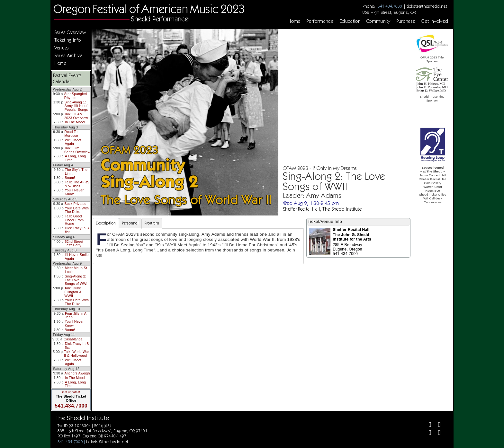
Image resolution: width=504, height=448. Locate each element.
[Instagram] (427, 433)
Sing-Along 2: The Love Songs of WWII (76, 280)
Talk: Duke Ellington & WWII (73, 292)
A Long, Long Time (75, 158)
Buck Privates (75, 204)
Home (294, 21)
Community (378, 21)
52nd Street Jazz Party (74, 243)
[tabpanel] (198, 246)
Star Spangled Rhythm (76, 96)
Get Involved (435, 21)
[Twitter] (437, 425)
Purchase (406, 21)
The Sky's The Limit (76, 171)
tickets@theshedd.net (427, 6)
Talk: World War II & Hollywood (76, 354)
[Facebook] (427, 425)
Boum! (70, 178)
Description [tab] (106, 223)
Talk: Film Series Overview (77, 150)
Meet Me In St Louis (76, 270)
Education (350, 21)
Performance (320, 21)
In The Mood (75, 122)
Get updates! (71, 392)
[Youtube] (437, 433)
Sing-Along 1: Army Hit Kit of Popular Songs (76, 106)
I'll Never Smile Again (77, 257)
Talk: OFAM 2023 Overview (76, 116)
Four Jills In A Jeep (76, 315)
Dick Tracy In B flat (77, 230)
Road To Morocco (71, 134)
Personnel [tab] (130, 223)
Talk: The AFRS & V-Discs (77, 184)
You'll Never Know (74, 192)
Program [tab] (152, 223)
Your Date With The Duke (77, 210)
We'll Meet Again (73, 142)
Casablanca (73, 339)
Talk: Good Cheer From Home (74, 220)
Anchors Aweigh (77, 373)
